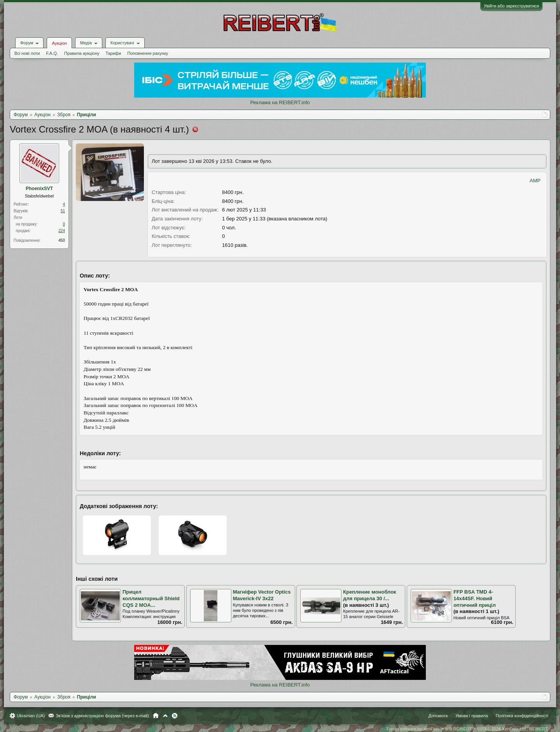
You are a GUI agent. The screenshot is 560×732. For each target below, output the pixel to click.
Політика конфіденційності (522, 716)
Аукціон (59, 43)
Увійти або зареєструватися (511, 6)
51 (63, 211)
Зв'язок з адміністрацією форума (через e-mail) (102, 716)
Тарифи (114, 53)
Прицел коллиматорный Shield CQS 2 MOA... (151, 598)
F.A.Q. (52, 53)
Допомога (438, 716)
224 (62, 231)
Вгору (165, 716)
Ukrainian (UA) (31, 716)
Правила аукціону (82, 53)
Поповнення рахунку (148, 53)
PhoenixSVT (39, 189)
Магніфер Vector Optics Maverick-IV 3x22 (262, 595)
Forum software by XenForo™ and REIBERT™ (467, 729)
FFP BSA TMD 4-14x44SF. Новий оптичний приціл (475, 598)
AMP (535, 181)
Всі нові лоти (27, 53)
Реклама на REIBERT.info (280, 102)
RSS (175, 716)
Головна (156, 716)
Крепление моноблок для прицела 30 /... (369, 595)
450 (62, 240)
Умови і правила (472, 716)
